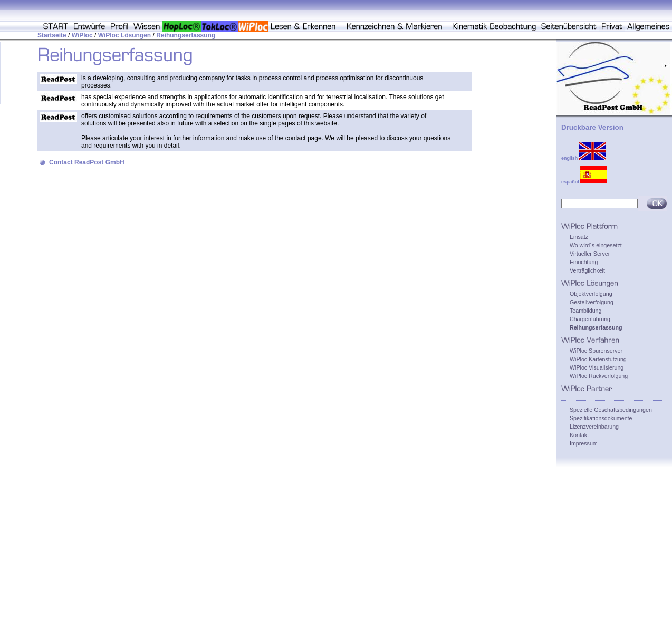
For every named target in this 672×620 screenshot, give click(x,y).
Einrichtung (584, 262)
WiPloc (82, 35)
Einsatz (579, 237)
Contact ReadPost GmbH (87, 162)
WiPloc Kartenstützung (598, 359)
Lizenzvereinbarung (594, 427)
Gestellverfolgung (592, 302)
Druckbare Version (592, 127)
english (583, 158)
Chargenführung (590, 319)
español (584, 182)
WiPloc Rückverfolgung (599, 376)
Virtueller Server (590, 254)
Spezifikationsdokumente (601, 418)
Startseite (52, 35)
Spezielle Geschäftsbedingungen (611, 410)
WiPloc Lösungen (125, 35)
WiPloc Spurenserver (596, 351)
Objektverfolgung (591, 294)
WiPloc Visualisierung (597, 367)
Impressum (584, 443)
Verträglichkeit (587, 270)
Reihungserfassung (186, 35)
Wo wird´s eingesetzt (596, 245)
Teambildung (585, 311)
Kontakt (579, 435)
